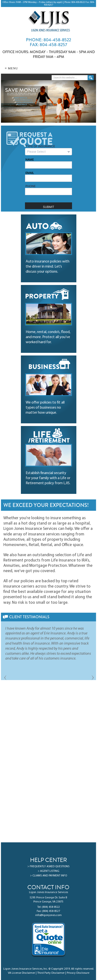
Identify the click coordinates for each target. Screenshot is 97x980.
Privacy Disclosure (78, 973)
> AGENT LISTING (48, 871)
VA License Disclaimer (21, 973)
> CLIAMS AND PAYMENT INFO (48, 876)
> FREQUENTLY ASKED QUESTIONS (48, 866)
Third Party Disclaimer (51, 973)
